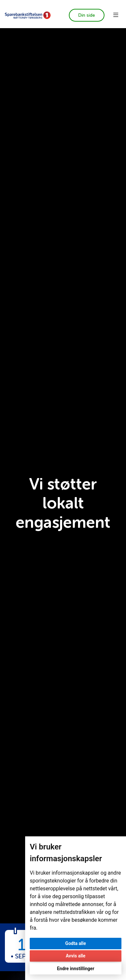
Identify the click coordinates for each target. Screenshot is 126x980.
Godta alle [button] (76, 943)
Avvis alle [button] (76, 956)
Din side (87, 15)
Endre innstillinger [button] (75, 969)
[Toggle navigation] (116, 15)
